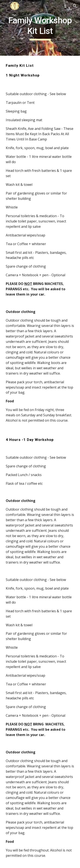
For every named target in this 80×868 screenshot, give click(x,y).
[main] (40, 28)
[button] (5, 6)
